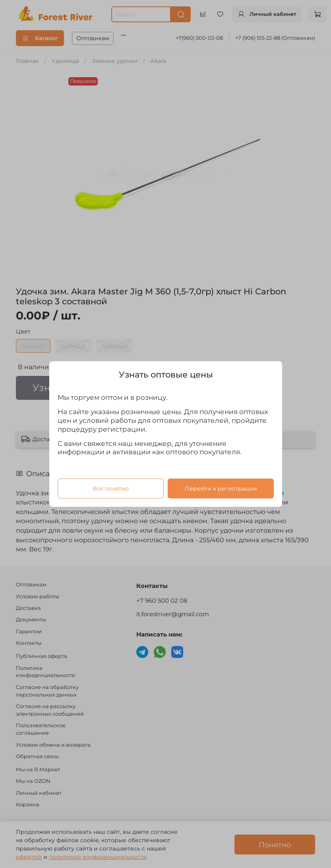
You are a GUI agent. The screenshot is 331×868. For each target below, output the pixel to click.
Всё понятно (110, 488)
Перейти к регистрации (221, 488)
